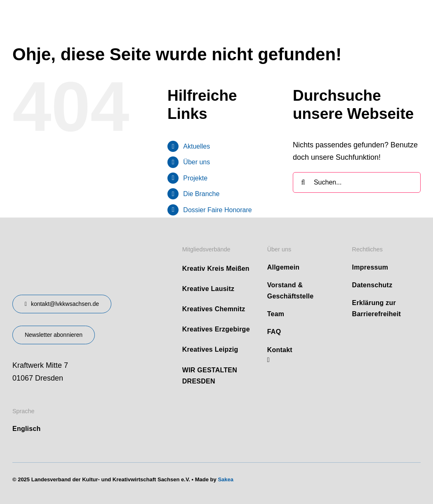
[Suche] (303, 181)
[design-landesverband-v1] (70, 241)
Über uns (196, 161)
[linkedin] (268, 359)
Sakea (226, 479)
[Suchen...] (357, 181)
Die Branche (201, 193)
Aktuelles (196, 146)
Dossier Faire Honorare (217, 209)
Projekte (195, 177)
